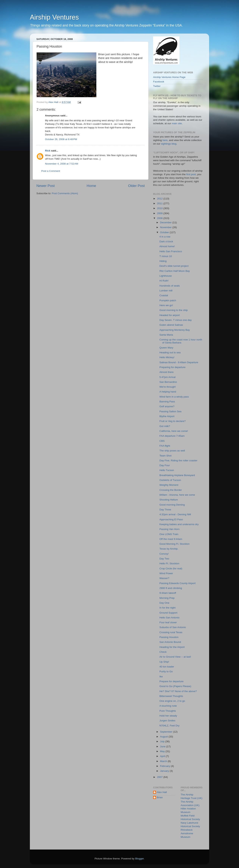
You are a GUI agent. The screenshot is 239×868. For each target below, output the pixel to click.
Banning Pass (167, 402)
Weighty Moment (169, 485)
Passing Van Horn (170, 529)
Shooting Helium (169, 500)
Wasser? (164, 578)
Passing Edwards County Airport (178, 583)
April (163, 756)
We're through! (168, 387)
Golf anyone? (167, 406)
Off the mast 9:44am (171, 539)
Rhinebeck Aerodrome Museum (187, 833)
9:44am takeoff (168, 593)
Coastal (164, 295)
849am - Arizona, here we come (177, 495)
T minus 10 (166, 256)
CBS (162, 441)
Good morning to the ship (174, 310)
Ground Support (168, 613)
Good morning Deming (172, 505)
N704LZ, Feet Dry (169, 726)
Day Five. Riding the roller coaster (178, 460)
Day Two (164, 559)
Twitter (157, 86)
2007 (160, 777)
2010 (160, 208)
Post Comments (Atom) (65, 193)
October (165, 232)
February (165, 766)
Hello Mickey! (167, 357)
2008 (160, 218)
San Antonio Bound (170, 642)
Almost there (167, 372)
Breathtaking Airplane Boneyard (177, 475)
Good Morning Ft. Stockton (174, 544)
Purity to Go (166, 671)
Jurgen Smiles (167, 721)
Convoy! (164, 554)
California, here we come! (174, 431)
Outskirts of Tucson (170, 480)
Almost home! (167, 246)
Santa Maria (166, 335)
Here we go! (166, 305)
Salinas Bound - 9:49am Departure (179, 362)
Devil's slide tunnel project (174, 266)
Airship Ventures (54, 17)
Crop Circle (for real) (171, 568)
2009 (160, 213)
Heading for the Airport (172, 647)
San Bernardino (168, 382)
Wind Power (166, 573)
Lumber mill (166, 291)
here (165, 140)
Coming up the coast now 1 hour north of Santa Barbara (181, 341)
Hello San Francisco (171, 251)
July (163, 741)
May (163, 751)
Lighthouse (166, 276)
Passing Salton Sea (170, 411)
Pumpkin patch (168, 300)
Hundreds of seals (170, 286)
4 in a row (165, 237)
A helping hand (168, 392)
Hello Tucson (167, 470)
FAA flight (165, 446)
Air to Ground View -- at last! (175, 657)
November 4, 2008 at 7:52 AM (62, 164)
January (165, 771)
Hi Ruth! (164, 281)
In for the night (167, 608)
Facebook (159, 82)
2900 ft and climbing (171, 588)
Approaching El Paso (171, 519)
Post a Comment (51, 171)
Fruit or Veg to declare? (173, 421)
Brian (160, 797)
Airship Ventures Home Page (169, 77)
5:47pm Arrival (167, 377)
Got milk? (165, 426)
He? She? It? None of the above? (178, 691)
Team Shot (166, 456)
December (166, 222)
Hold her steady (168, 716)
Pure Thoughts (168, 711)
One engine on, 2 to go (172, 701)
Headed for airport (170, 315)
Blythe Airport (167, 416)
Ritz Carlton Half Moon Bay (175, 271)
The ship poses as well (172, 451)
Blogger (139, 859)
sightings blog (169, 144)
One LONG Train (169, 534)
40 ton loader (167, 667)
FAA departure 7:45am (172, 436)
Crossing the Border (171, 490)
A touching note (168, 706)
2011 (160, 203)
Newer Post (46, 186)
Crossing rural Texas (171, 632)
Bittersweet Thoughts (171, 696)
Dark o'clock (166, 241)
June (163, 746)
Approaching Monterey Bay (175, 330)
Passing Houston (169, 637)
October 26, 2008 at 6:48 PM (61, 139)
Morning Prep (167, 598)
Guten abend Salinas (171, 325)
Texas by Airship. (169, 549)
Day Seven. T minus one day (176, 320)
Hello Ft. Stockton (169, 563)
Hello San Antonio (169, 618)
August (164, 737)
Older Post (136, 186)
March (164, 761)
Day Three (165, 510)
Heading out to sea (170, 352)
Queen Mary (166, 348)
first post (191, 174)
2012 (160, 199)
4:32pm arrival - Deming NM (175, 514)
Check (163, 652)
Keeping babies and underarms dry (179, 524)
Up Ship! (164, 662)
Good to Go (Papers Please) (175, 686)
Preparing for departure (173, 367)
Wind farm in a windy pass (174, 397)
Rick (48, 151)
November (166, 227)
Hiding (163, 261)
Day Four (165, 465)
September (167, 732)
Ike (161, 677)
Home (91, 186)
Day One (164, 603)
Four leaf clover (168, 622)
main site (177, 123)
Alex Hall (162, 792)
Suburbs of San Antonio (173, 627)
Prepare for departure (172, 681)
